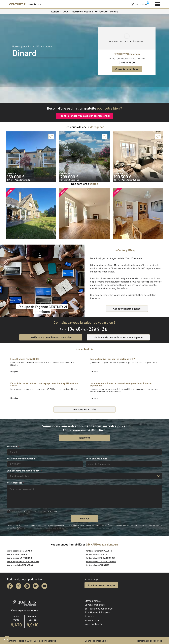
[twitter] (19, 586)
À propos (90, 616)
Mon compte (139, 4)
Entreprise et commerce (99, 608)
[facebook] (10, 586)
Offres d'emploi (93, 601)
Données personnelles (96, 641)
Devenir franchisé (95, 605)
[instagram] (27, 586)
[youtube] (44, 586)
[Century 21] (25, 4)
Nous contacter (93, 624)
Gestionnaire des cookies (149, 641)
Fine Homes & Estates (97, 612)
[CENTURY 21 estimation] (84, 95)
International (92, 620)
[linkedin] (36, 586)
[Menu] (157, 4)
